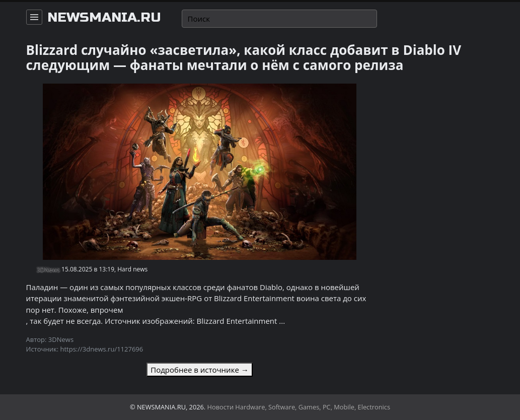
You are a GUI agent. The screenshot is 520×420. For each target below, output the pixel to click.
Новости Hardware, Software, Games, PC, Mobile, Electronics (299, 407)
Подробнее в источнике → (199, 370)
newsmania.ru (104, 18)
